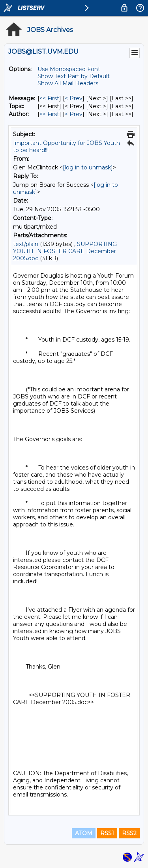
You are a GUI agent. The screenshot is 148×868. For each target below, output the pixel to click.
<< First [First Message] (49, 98)
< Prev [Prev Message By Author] (74, 114)
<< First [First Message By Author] (49, 114)
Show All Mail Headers (68, 83)
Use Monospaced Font (69, 69)
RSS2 (129, 833)
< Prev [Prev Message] (74, 98)
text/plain (26, 244)
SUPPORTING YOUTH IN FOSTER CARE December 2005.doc (65, 251)
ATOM (84, 833)
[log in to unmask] (88, 167)
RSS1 (107, 833)
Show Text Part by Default (74, 76)
